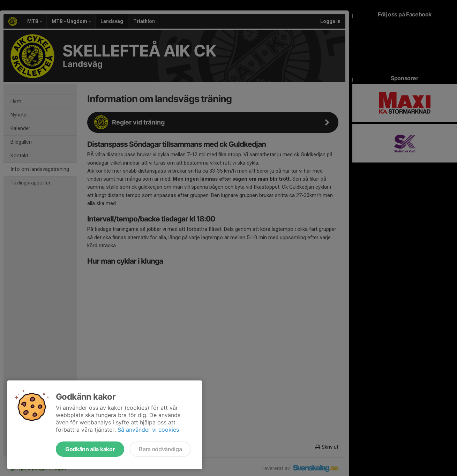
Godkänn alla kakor (90, 449)
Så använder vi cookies (148, 430)
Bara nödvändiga (160, 449)
